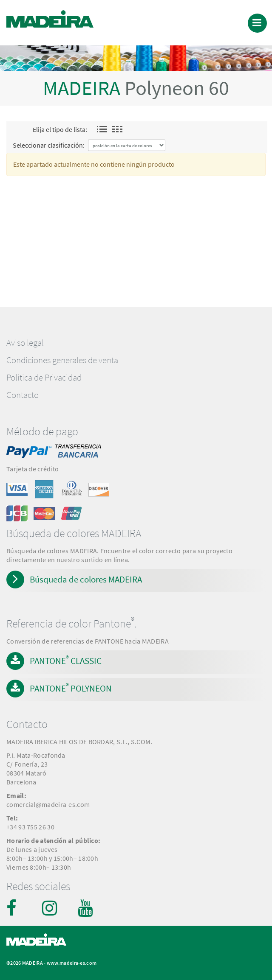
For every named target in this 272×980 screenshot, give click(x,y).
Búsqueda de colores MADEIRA (86, 579)
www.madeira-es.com (72, 963)
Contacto (23, 395)
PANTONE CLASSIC (66, 660)
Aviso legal (25, 343)
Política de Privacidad (44, 378)
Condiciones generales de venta (62, 360)
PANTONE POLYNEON (71, 688)
